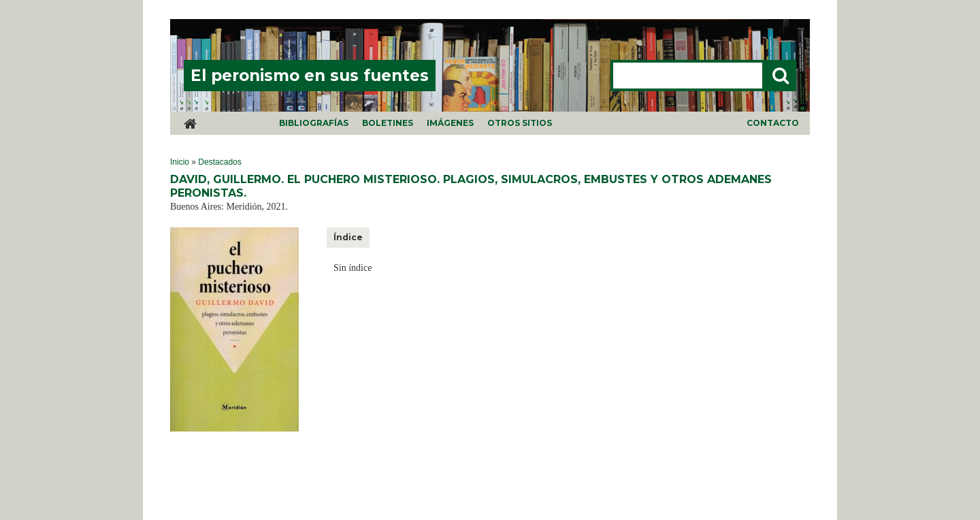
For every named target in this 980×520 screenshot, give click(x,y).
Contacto (773, 123)
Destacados (219, 162)
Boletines (388, 123)
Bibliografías (314, 123)
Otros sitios (520, 123)
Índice (348, 237)
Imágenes (450, 123)
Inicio (180, 162)
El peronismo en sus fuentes (310, 76)
